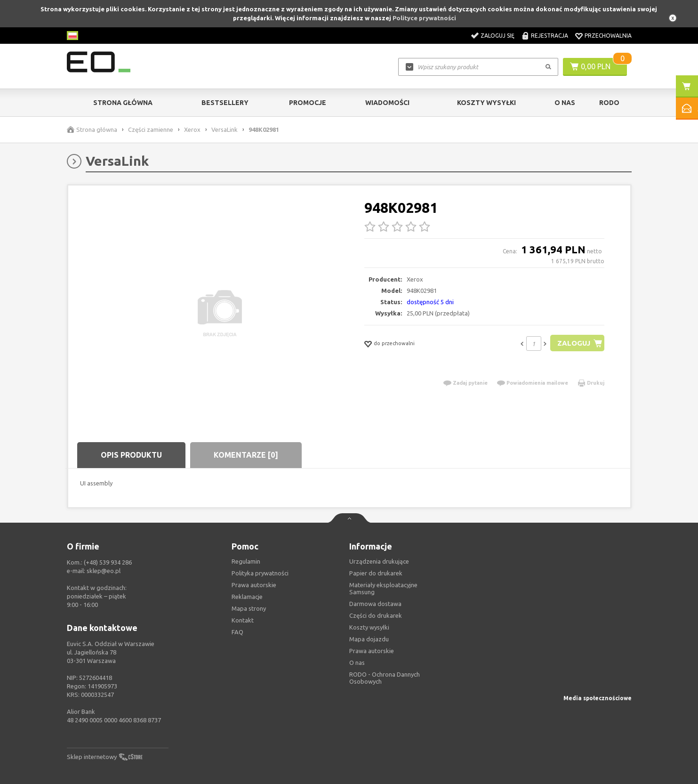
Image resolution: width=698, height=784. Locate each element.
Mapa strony (249, 608)
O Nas (565, 103)
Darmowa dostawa (375, 604)
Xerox (192, 129)
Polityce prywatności (424, 18)
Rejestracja (550, 36)
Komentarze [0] (246, 455)
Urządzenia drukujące (379, 561)
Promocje (308, 103)
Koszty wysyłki (486, 103)
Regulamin (246, 561)
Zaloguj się (497, 36)
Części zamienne (151, 129)
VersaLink (225, 129)
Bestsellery (225, 103)
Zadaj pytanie (470, 383)
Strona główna (123, 103)
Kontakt (243, 620)
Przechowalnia (608, 36)
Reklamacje (247, 597)
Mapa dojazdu (369, 639)
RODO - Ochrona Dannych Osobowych (385, 678)
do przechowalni (394, 343)
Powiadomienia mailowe (537, 383)
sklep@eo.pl (104, 571)
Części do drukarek (376, 615)
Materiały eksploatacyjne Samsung (383, 588)
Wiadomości (387, 103)
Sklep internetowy (92, 757)
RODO (609, 103)
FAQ (237, 632)
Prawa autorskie (372, 651)
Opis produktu (131, 455)
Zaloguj (574, 343)
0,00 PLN (596, 66)
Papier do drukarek (376, 573)
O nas (357, 663)
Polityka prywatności (260, 573)
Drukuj (596, 383)
